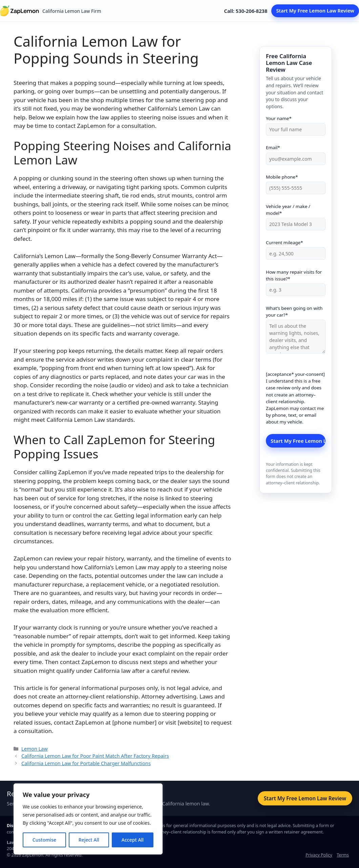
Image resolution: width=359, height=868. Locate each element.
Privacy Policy (319, 855)
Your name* (296, 124)
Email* (296, 153)
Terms (343, 855)
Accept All (133, 840)
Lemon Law (35, 749)
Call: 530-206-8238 (246, 11)
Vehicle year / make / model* (296, 215)
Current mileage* (296, 248)
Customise (44, 840)
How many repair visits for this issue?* (296, 281)
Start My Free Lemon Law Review (315, 11)
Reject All (89, 840)
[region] (88, 819)
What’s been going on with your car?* (296, 330)
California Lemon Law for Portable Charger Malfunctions (86, 763)
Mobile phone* (296, 182)
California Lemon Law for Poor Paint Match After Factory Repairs (95, 756)
